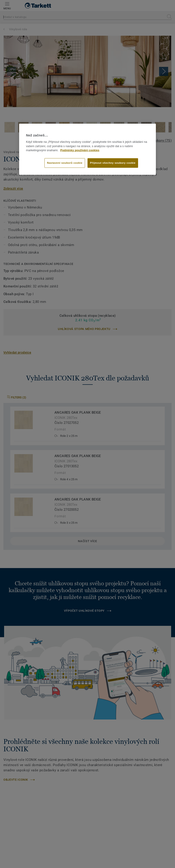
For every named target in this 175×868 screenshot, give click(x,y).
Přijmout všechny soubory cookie (113, 163)
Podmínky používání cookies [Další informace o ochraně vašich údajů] (80, 150)
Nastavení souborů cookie (65, 163)
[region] (87, 149)
